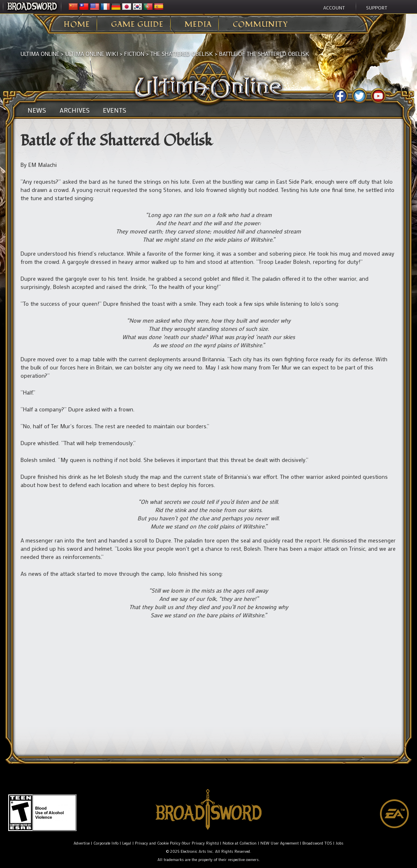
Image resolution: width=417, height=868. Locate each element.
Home (77, 25)
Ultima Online (40, 54)
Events (115, 110)
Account (334, 7)
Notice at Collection (240, 843)
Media (198, 25)
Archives (75, 110)
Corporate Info (106, 843)
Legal (127, 843)
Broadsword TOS (317, 843)
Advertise (82, 843)
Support (377, 7)
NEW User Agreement (279, 843)
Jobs (339, 843)
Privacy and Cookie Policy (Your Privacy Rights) (177, 843)
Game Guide (137, 25)
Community (260, 25)
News (37, 110)
